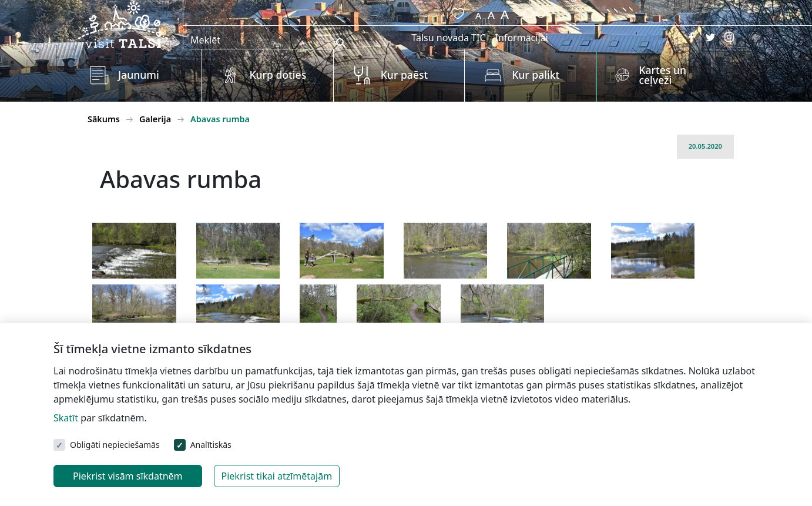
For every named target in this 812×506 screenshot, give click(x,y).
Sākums (104, 119)
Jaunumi (139, 75)
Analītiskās (211, 445)
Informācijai (522, 38)
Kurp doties (278, 75)
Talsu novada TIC (448, 38)
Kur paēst (405, 75)
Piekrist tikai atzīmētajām (277, 476)
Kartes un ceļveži (662, 75)
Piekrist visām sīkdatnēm (128, 476)
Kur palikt (536, 75)
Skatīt (66, 418)
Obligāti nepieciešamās (115, 445)
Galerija (155, 119)
